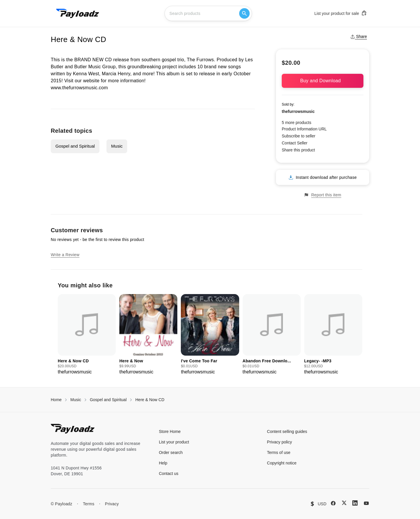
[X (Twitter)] (344, 503)
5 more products (296, 123)
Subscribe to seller (299, 136)
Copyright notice (282, 463)
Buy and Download (323, 81)
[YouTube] (366, 503)
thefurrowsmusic (298, 111)
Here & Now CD (150, 400)
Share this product (298, 150)
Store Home (170, 431)
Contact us (169, 473)
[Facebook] (333, 503)
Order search (171, 452)
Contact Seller (295, 143)
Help (163, 463)
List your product (174, 442)
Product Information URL (304, 129)
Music (117, 146)
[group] (87, 335)
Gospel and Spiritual (75, 146)
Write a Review (65, 255)
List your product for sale (341, 13)
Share (359, 36)
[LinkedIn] (355, 503)
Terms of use (279, 452)
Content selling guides (287, 431)
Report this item (323, 195)
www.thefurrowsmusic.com (79, 88)
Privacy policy (279, 442)
